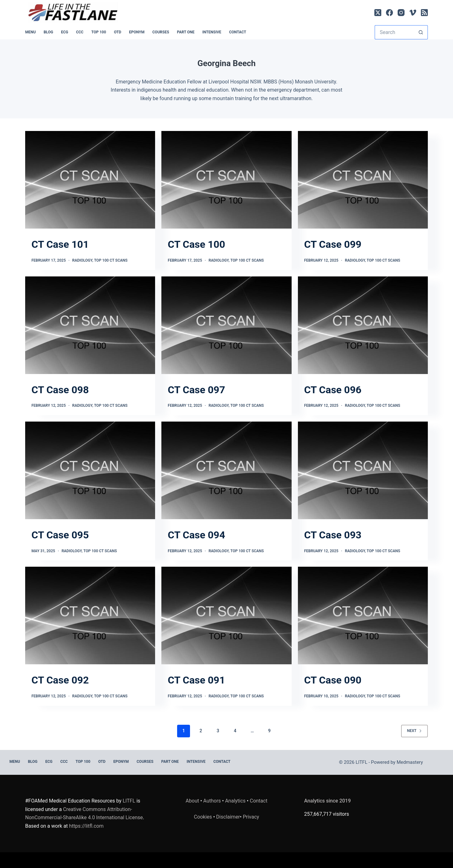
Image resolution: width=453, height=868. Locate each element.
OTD (117, 32)
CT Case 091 (196, 680)
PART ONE (186, 32)
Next (414, 731)
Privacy (251, 817)
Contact (238, 32)
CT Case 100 (196, 244)
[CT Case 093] (363, 470)
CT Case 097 (196, 390)
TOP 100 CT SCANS (111, 260)
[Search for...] (394, 32)
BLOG (48, 32)
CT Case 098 (60, 390)
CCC (80, 32)
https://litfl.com (87, 826)
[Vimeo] (413, 13)
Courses (161, 32)
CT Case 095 (60, 535)
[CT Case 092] (90, 616)
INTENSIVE (212, 32)
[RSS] (424, 13)
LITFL (129, 801)
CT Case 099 (333, 244)
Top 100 (99, 32)
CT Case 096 (333, 390)
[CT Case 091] (226, 616)
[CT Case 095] (90, 470)
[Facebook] (389, 13)
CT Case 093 (333, 535)
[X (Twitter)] (378, 13)
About (192, 801)
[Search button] (421, 32)
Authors (212, 801)
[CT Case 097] (226, 325)
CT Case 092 (60, 680)
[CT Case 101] (90, 180)
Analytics (235, 801)
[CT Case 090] (363, 616)
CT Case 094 (196, 535)
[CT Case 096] (363, 325)
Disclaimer (228, 817)
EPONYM (137, 32)
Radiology (82, 260)
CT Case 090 (333, 680)
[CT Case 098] (90, 325)
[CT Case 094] (226, 470)
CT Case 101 (60, 244)
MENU (31, 32)
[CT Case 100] (226, 180)
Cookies (203, 817)
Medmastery (410, 762)
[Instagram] (401, 13)
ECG (65, 32)
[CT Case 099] (363, 180)
